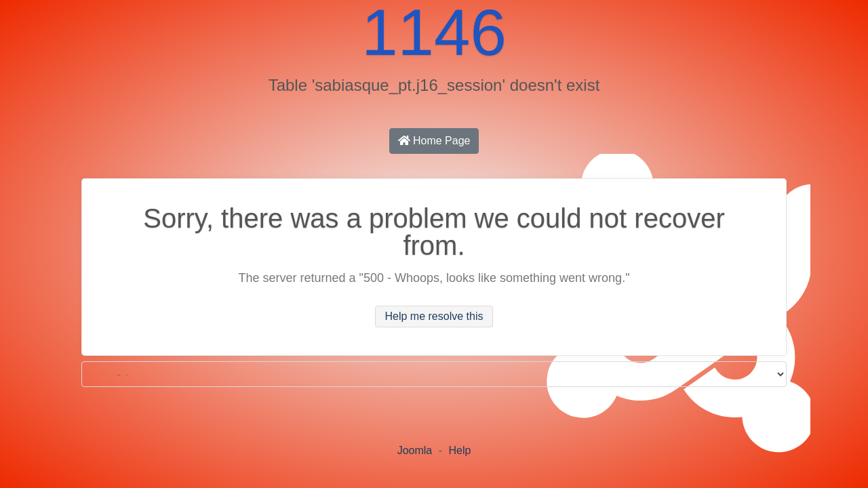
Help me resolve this (434, 316)
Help (459, 450)
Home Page (434, 141)
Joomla (415, 450)
